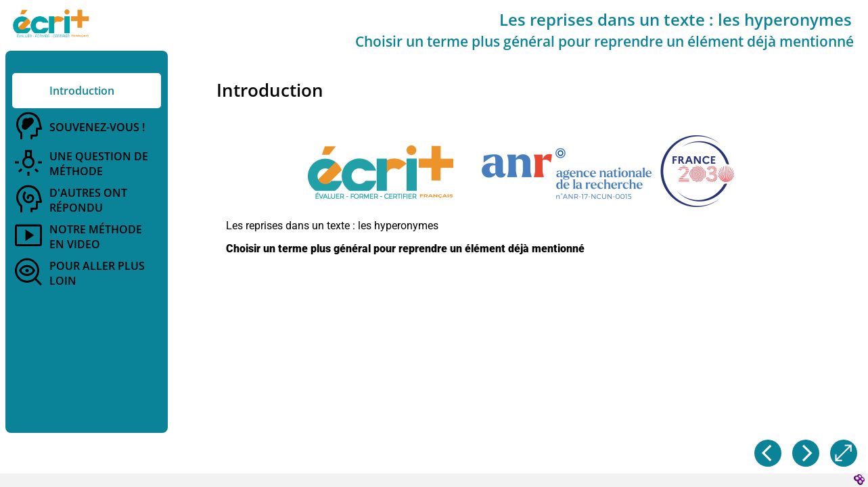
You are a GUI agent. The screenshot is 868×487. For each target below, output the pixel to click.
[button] (521, 172)
